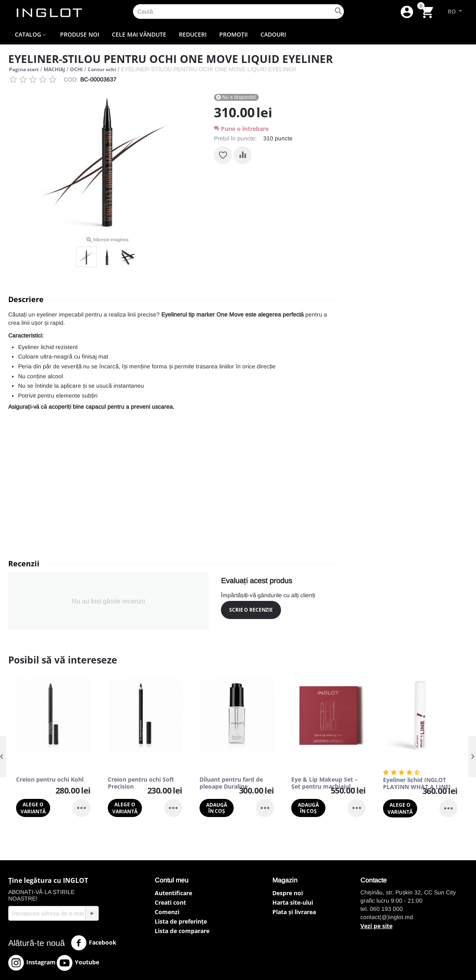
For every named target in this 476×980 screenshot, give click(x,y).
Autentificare (173, 893)
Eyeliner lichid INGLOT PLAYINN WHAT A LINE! (417, 784)
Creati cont (170, 902)
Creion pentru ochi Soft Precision (141, 783)
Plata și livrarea (294, 912)
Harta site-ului (293, 902)
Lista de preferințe (181, 921)
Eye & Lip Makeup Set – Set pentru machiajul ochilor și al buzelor (324, 783)
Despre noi (288, 893)
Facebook (94, 943)
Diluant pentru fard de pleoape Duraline (231, 783)
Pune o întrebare (241, 129)
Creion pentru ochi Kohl (50, 780)
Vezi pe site (376, 926)
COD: (71, 79)
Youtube (78, 963)
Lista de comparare (182, 931)
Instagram (32, 963)
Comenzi (167, 912)
